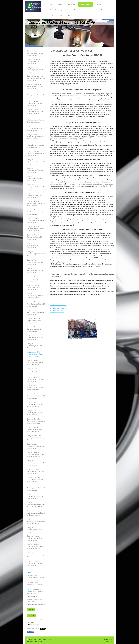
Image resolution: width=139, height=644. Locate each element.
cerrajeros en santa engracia (59, 307)
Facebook (31, 616)
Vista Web (109, 641)
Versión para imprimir (34, 639)
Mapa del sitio (46, 639)
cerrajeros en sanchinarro (58, 305)
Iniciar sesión (108, 639)
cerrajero (30, 591)
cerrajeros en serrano (57, 310)
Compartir (31, 632)
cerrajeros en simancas (57, 312)
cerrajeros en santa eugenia (58, 309)
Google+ (31, 609)
